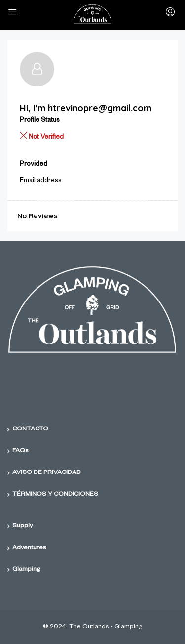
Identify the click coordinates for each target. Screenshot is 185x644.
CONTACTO (30, 429)
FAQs (20, 451)
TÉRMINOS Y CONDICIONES (55, 495)
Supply (22, 526)
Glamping (26, 570)
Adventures (29, 548)
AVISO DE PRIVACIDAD (47, 473)
